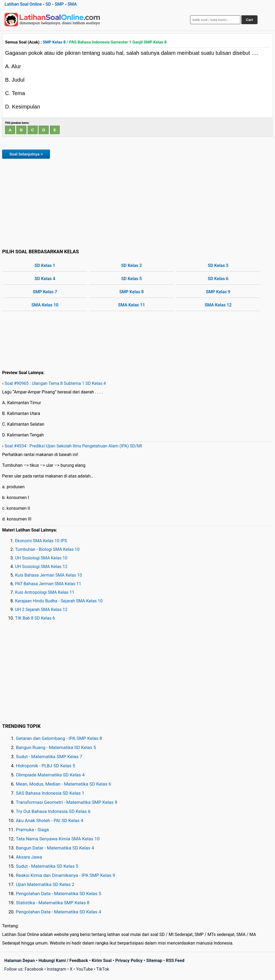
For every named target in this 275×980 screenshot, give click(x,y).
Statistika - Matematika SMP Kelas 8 (53, 903)
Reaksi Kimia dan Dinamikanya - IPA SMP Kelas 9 (66, 875)
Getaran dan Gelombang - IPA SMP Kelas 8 (59, 738)
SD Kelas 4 (45, 279)
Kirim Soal (102, 961)
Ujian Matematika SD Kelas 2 (45, 884)
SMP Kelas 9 (218, 292)
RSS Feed (175, 961)
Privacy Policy (129, 961)
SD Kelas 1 (45, 265)
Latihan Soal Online (23, 4)
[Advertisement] (137, 203)
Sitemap (154, 961)
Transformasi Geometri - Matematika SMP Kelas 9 (67, 802)
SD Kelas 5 (131, 279)
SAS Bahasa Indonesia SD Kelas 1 (50, 793)
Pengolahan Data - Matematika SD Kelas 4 (59, 912)
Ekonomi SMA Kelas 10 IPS (41, 541)
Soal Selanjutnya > (26, 154)
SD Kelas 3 (218, 265)
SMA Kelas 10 (45, 305)
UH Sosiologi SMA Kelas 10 (41, 558)
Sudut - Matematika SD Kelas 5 (47, 866)
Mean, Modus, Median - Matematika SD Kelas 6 (64, 784)
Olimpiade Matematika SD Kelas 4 (50, 775)
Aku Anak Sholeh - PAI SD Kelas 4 (50, 820)
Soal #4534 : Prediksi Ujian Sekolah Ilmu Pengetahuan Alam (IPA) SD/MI (73, 446)
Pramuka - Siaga (32, 830)
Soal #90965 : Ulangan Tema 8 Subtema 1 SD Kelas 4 (55, 383)
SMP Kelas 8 (54, 42)
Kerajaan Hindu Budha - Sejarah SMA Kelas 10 (59, 601)
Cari (249, 20)
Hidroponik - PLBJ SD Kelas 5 (46, 766)
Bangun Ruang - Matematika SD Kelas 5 (56, 747)
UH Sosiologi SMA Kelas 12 (41, 567)
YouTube (84, 969)
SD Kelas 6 (218, 279)
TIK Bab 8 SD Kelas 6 (35, 618)
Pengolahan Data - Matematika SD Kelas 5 (59, 894)
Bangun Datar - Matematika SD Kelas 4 (55, 848)
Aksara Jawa (29, 857)
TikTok (103, 969)
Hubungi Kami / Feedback (63, 961)
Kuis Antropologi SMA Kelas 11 (45, 592)
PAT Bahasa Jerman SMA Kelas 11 (48, 584)
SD (48, 4)
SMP (59, 4)
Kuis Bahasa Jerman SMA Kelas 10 (48, 575)
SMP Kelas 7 (45, 292)
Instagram (56, 969)
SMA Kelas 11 (132, 305)
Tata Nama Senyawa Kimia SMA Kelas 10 (58, 839)
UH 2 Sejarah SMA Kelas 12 (41, 610)
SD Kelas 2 (131, 265)
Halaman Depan (20, 961)
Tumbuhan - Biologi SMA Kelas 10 (47, 549)
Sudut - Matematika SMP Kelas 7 (49, 757)
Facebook (34, 969)
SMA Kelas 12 (218, 305)
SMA (72, 4)
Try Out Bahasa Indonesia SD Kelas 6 (53, 811)
